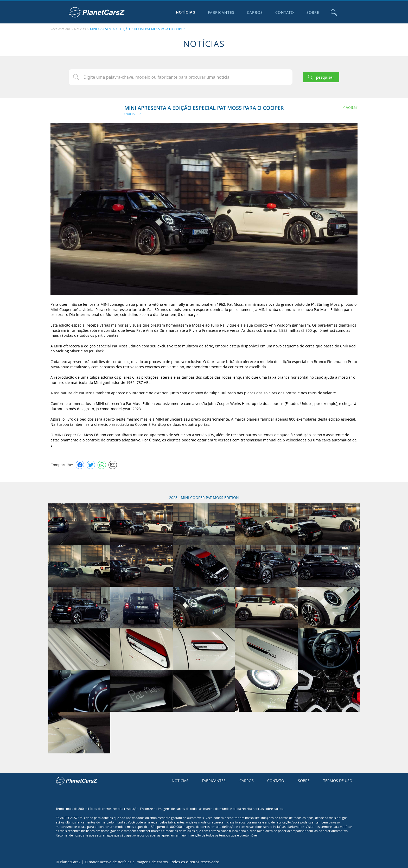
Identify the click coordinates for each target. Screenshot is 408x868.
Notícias (185, 12)
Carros (254, 12)
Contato (284, 12)
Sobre (313, 12)
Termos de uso (338, 780)
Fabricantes (221, 12)
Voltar (352, 107)
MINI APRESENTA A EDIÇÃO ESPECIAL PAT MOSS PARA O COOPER (137, 29)
